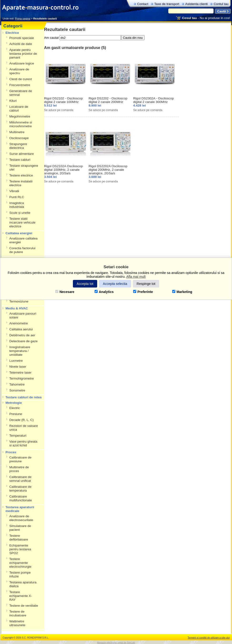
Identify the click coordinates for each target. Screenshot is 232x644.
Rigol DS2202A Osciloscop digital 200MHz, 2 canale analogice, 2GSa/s (108, 170)
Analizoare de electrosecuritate (21, 518)
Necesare (65, 292)
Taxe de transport (167, 4)
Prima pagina (23, 19)
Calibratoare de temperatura (20, 489)
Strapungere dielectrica (18, 146)
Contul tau (221, 4)
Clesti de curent (20, 79)
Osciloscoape (19, 138)
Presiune (16, 414)
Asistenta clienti (197, 4)
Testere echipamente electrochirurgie (20, 563)
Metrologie (14, 403)
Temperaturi (18, 436)
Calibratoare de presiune (20, 459)
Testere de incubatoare (18, 613)
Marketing (182, 292)
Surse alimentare (22, 154)
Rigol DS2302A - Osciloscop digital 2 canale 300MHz (154, 100)
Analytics (104, 292)
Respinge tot (146, 284)
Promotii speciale (22, 38)
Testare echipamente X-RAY (21, 596)
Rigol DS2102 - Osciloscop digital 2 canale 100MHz (63, 100)
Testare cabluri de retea (24, 397)
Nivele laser (18, 367)
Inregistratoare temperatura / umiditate (20, 351)
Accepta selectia (115, 284)
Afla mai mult (136, 277)
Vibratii (14, 191)
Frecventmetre (20, 85)
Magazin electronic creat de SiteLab (116, 643)
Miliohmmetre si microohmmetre (21, 124)
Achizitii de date (21, 44)
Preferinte (143, 292)
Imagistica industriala (17, 205)
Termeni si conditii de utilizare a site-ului (209, 638)
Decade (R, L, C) (21, 420)
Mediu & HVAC (17, 308)
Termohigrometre (22, 378)
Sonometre (17, 390)
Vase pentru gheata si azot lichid (23, 443)
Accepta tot (85, 284)
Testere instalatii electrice (21, 183)
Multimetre (17, 132)
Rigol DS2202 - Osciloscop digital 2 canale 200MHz (108, 100)
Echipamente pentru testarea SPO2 (20, 549)
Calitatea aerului (21, 329)
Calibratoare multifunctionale (20, 498)
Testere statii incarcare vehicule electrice (22, 222)
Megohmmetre (20, 116)
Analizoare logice (22, 63)
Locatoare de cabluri (19, 109)
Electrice (12, 33)
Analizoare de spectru (19, 71)
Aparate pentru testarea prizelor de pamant (23, 54)
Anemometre (19, 323)
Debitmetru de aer (22, 335)
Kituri (13, 101)
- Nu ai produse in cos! (206, 18)
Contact (143, 4)
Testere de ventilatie (24, 606)
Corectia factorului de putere (22, 250)
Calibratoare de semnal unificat (20, 479)
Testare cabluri (20, 160)
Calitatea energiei (19, 233)
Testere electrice (21, 175)
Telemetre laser (20, 373)
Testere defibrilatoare (19, 538)
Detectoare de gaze (23, 341)
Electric (15, 408)
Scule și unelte (20, 213)
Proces (11, 452)
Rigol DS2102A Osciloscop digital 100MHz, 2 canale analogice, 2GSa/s (63, 170)
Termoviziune (19, 301)
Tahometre (17, 384)
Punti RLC (17, 197)
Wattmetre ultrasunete (17, 623)
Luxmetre (16, 361)
